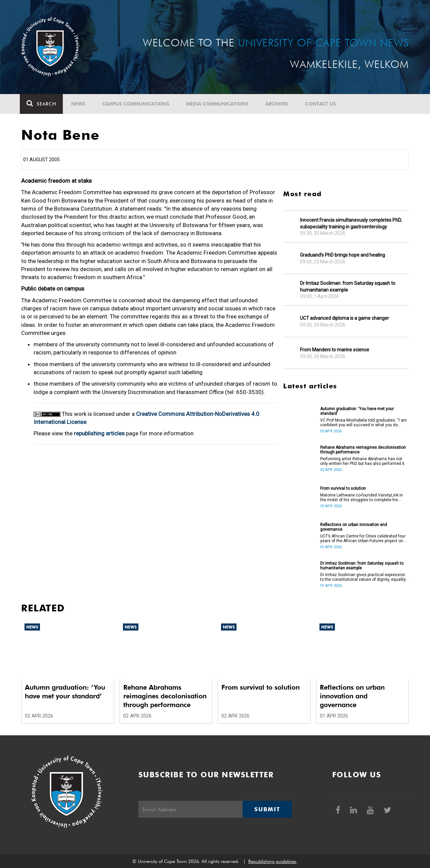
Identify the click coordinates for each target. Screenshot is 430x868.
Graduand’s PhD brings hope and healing (342, 255)
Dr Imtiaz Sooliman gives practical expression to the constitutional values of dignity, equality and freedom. (363, 577)
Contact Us (322, 104)
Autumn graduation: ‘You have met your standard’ (357, 411)
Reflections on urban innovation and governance (354, 527)
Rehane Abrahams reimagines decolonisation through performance (363, 450)
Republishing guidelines (272, 861)
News (80, 104)
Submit (267, 809)
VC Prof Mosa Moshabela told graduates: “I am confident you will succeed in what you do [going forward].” (363, 423)
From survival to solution (343, 488)
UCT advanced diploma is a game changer (345, 318)
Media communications (219, 104)
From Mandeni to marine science (335, 350)
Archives (278, 104)
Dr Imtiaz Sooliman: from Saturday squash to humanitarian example (348, 287)
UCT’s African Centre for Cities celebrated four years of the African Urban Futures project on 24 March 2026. (364, 538)
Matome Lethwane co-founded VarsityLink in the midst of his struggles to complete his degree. (361, 497)
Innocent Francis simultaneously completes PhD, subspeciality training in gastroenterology (351, 223)
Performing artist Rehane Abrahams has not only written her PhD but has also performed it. (363, 461)
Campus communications (137, 104)
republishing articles (99, 433)
